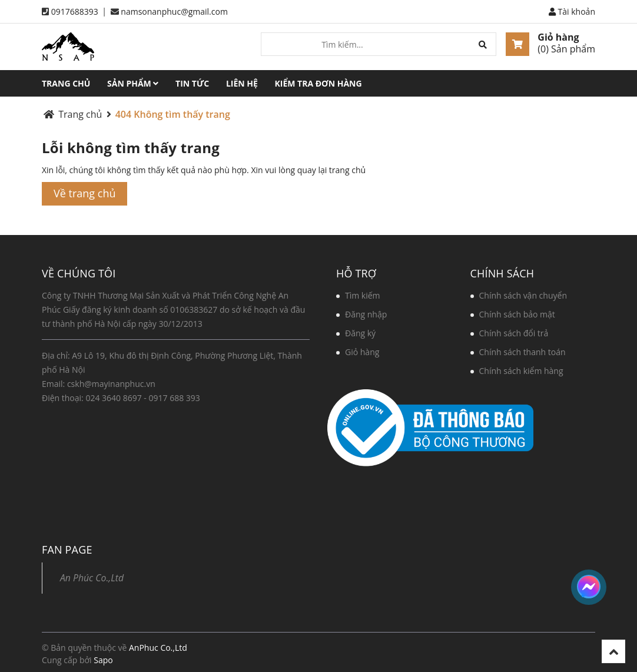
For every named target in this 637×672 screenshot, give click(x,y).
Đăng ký (360, 333)
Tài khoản (572, 11)
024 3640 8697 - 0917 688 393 (142, 398)
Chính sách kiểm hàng (521, 371)
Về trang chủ (84, 193)
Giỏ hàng (558, 37)
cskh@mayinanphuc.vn (111, 384)
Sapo (103, 660)
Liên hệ (242, 83)
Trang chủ (66, 83)
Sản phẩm (133, 83)
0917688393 (75, 11)
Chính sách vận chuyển (523, 295)
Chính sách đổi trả (514, 333)
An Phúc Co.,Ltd (92, 578)
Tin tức (192, 83)
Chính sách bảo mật (517, 314)
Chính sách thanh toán (522, 352)
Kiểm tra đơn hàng (318, 83)
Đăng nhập (366, 314)
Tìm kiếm (363, 295)
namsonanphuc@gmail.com (174, 11)
